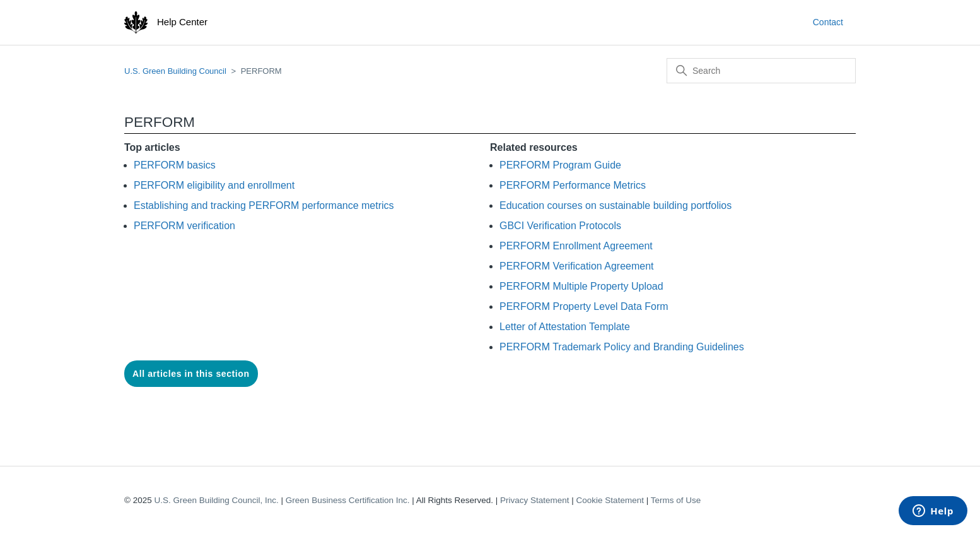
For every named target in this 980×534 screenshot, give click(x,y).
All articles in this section (191, 374)
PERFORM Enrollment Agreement (576, 246)
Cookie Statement (610, 500)
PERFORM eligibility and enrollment (214, 185)
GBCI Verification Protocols (560, 226)
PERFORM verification (184, 226)
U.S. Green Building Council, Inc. (216, 500)
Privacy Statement (535, 500)
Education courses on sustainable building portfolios (615, 205)
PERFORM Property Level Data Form (584, 306)
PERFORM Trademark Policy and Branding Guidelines (622, 347)
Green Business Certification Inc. (348, 500)
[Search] (761, 71)
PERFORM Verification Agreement (577, 266)
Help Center (182, 22)
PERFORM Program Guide (560, 165)
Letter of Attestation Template (565, 327)
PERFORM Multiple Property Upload (581, 286)
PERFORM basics (175, 165)
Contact (828, 22)
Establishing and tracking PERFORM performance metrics (264, 205)
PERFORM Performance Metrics (573, 185)
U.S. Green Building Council (175, 71)
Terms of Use (676, 500)
